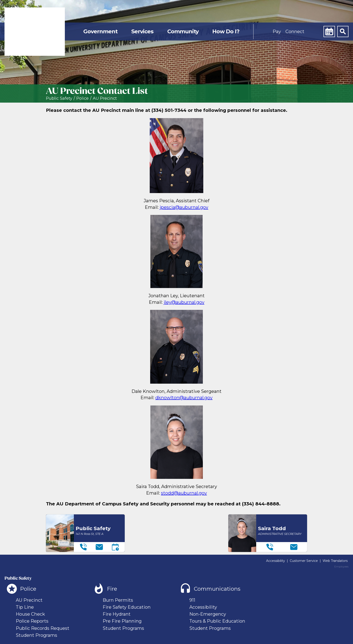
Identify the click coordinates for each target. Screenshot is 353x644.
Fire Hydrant (117, 614)
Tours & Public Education (217, 621)
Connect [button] (295, 32)
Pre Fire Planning (122, 621)
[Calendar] (329, 32)
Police (83, 98)
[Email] (99, 547)
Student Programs (36, 635)
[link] (35, 32)
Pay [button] (277, 32)
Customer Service (304, 561)
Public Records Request (43, 628)
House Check (30, 614)
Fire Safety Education (127, 607)
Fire (112, 589)
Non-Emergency (208, 614)
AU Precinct (105, 98)
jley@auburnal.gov (184, 302)
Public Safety (59, 98)
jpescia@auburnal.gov (184, 207)
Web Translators (335, 561)
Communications (217, 589)
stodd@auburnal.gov (184, 493)
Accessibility (276, 561)
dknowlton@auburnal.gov (184, 398)
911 (192, 600)
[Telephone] (83, 547)
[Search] (343, 32)
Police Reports (32, 621)
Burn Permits (118, 600)
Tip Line (25, 607)
